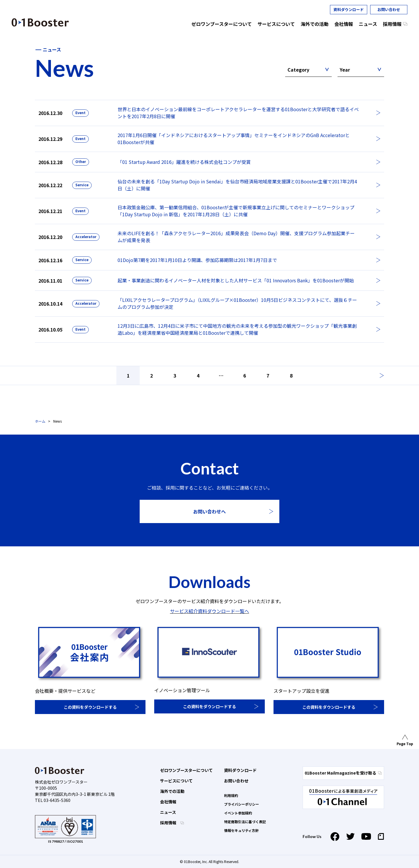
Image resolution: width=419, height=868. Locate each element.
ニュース (168, 812)
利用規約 (231, 795)
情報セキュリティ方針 (241, 830)
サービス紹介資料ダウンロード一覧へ (210, 611)
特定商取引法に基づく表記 (245, 822)
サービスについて (176, 781)
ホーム (40, 421)
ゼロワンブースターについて (186, 770)
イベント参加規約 (238, 813)
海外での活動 (172, 791)
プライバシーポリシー (242, 804)
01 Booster (40, 22)
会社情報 (168, 802)
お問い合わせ (389, 9)
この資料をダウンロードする (90, 707)
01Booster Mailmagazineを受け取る (343, 773)
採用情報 (169, 823)
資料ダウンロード (349, 9)
